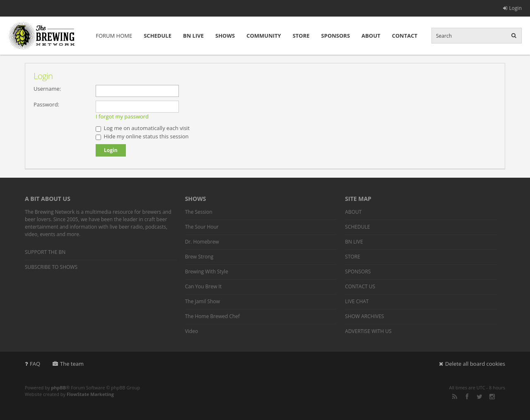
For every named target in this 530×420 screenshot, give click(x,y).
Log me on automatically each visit (143, 128)
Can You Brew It (204, 286)
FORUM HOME (114, 36)
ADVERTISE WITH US (368, 331)
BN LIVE (193, 36)
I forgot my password (122, 116)
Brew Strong (199, 257)
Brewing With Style (207, 272)
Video (192, 331)
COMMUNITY (264, 36)
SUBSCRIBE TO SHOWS (51, 267)
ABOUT (371, 36)
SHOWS (225, 36)
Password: (46, 104)
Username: (47, 89)
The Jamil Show (202, 301)
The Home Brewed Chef (212, 316)
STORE (301, 36)
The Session (199, 212)
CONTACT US (360, 286)
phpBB (58, 387)
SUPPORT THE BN (45, 252)
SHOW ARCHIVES (364, 316)
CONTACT (405, 36)
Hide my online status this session (142, 136)
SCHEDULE (158, 36)
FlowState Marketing (90, 394)
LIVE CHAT (357, 301)
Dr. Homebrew (202, 242)
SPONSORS (336, 36)
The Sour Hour (202, 227)
